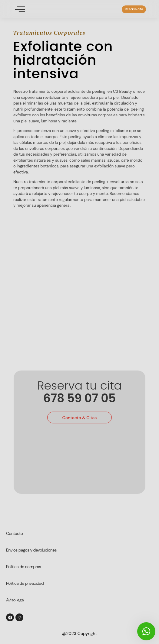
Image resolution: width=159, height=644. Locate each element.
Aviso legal (15, 600)
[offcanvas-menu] (20, 9)
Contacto (14, 533)
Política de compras (23, 567)
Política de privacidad (25, 583)
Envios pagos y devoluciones (31, 550)
